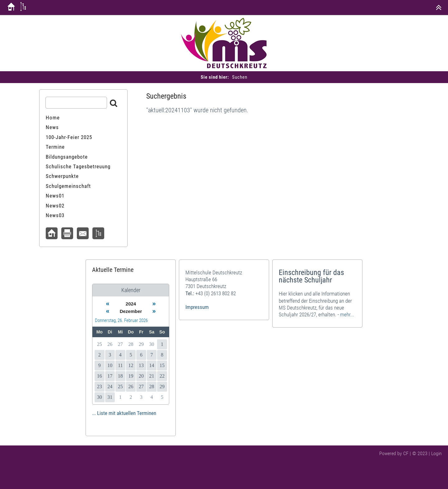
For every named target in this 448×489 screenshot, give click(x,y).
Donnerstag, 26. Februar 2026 (121, 320)
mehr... (347, 314)
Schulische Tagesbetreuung (78, 166)
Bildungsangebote (67, 157)
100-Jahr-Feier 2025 (69, 137)
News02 (55, 206)
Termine (55, 147)
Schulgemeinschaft (68, 186)
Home (53, 118)
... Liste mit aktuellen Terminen (124, 413)
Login (436, 453)
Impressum (197, 307)
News (52, 127)
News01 (55, 196)
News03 (55, 215)
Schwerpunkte (62, 176)
